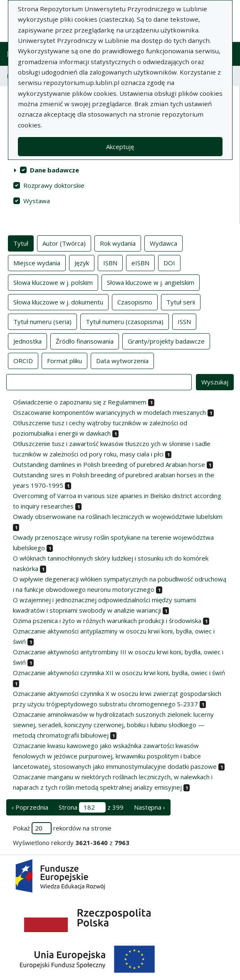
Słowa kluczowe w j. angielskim (151, 282)
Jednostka (27, 341)
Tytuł (21, 243)
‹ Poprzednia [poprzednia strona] (30, 807)
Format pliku (64, 360)
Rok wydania (118, 243)
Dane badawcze (54, 170)
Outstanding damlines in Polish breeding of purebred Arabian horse (109, 464)
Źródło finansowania (85, 341)
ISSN (184, 321)
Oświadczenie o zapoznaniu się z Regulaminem (80, 402)
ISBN (110, 262)
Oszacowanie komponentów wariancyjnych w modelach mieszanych (109, 412)
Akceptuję (120, 147)
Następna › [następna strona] (150, 807)
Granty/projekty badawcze (166, 341)
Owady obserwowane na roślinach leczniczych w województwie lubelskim (118, 516)
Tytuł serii (181, 302)
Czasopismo (135, 302)
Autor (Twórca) (64, 243)
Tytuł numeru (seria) (42, 321)
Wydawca (163, 243)
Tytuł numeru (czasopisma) (125, 321)
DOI (169, 262)
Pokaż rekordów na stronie (62, 828)
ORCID (23, 360)
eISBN (140, 262)
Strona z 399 (91, 807)
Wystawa (37, 201)
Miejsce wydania (37, 262)
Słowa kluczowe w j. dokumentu (58, 302)
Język (82, 262)
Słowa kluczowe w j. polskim (53, 282)
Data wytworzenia (122, 360)
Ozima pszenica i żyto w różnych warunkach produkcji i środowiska (107, 621)
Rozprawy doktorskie (54, 185)
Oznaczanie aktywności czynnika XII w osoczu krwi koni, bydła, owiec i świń (119, 673)
